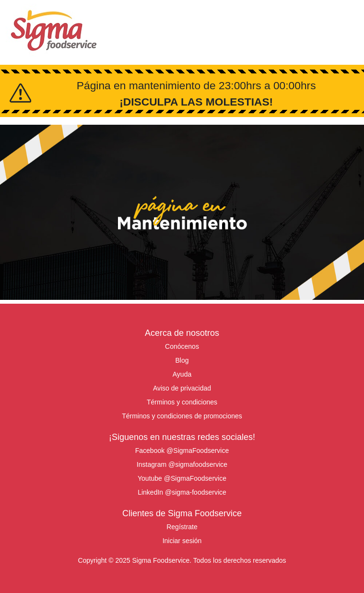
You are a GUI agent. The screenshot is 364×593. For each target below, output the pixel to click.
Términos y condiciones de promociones (182, 416)
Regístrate (182, 527)
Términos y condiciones (182, 402)
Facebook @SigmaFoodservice (182, 451)
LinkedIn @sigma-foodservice (182, 492)
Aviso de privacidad (182, 388)
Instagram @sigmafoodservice (182, 464)
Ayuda (182, 374)
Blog (182, 360)
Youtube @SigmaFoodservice (182, 478)
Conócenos (182, 346)
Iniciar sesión (182, 541)
